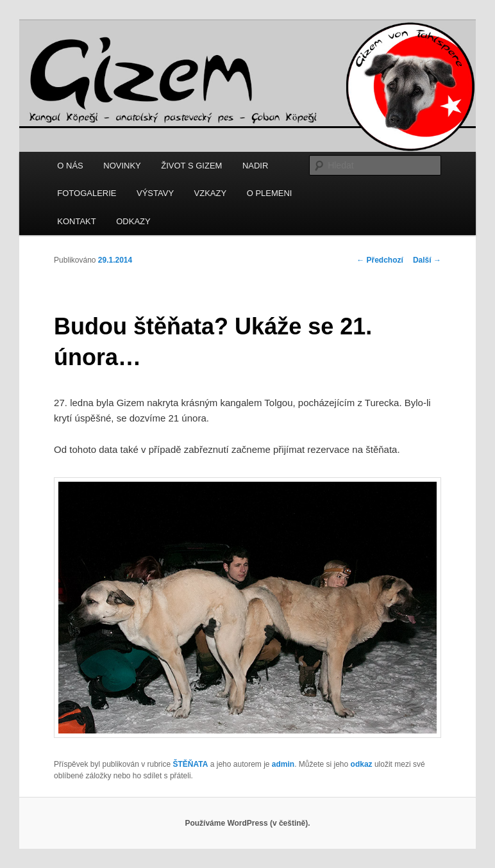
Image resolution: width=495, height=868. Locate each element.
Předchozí (380, 260)
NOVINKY (122, 166)
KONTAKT (76, 221)
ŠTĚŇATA (191, 764)
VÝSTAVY (155, 193)
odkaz (362, 764)
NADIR (255, 166)
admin (283, 764)
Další (427, 260)
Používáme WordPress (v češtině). (247, 823)
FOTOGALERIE (87, 193)
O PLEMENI (270, 193)
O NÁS (70, 166)
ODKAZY (133, 221)
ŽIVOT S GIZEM (191, 166)
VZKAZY (211, 193)
